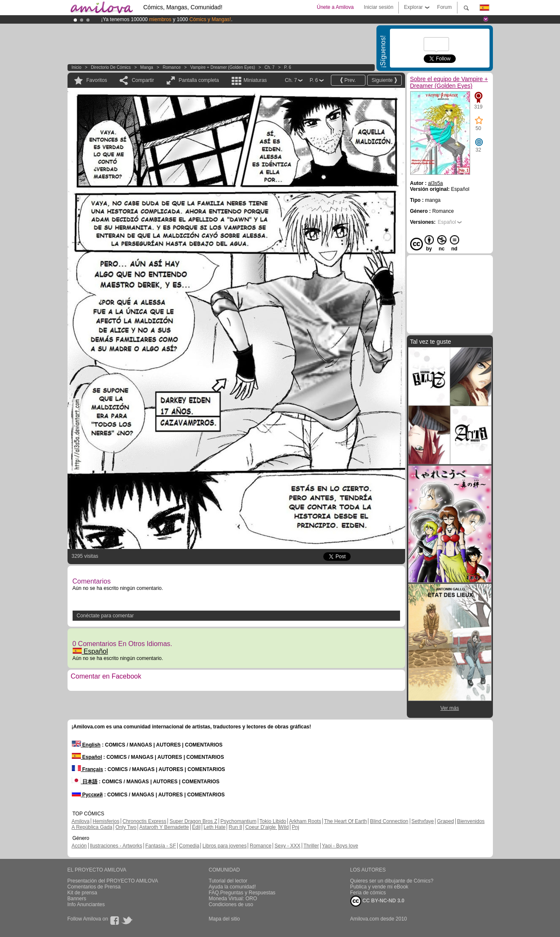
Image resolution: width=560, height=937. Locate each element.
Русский (87, 795)
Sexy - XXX (287, 846)
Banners (77, 899)
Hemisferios (106, 821)
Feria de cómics (368, 893)
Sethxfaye (423, 821)
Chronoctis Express (144, 821)
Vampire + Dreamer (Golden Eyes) (223, 67)
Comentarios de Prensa (94, 887)
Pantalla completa (199, 80)
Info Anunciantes (86, 904)
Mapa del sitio (225, 919)
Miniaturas (255, 80)
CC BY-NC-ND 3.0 (377, 901)
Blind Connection (389, 821)
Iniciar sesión (379, 7)
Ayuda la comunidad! (233, 887)
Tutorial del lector (228, 881)
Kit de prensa (83, 893)
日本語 (85, 782)
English (86, 745)
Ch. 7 (270, 67)
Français (88, 769)
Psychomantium (238, 821)
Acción (79, 846)
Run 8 (235, 827)
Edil (196, 827)
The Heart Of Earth (345, 821)
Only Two (126, 827)
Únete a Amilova (335, 7)
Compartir (143, 80)
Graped (446, 821)
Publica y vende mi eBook (379, 887)
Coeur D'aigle (261, 827)
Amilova (81, 821)
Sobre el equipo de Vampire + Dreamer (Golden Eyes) (449, 82)
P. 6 (288, 67)
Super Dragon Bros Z (193, 821)
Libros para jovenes (225, 846)
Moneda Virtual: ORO (233, 899)
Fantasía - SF (161, 846)
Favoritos (97, 80)
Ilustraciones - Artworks (116, 846)
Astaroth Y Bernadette (164, 827)
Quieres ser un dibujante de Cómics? (392, 881)
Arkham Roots (305, 821)
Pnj (296, 827)
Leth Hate (214, 827)
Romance (172, 67)
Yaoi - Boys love (340, 846)
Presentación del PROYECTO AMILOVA (113, 881)
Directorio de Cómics (111, 67)
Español (90, 651)
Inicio (77, 67)
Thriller (311, 846)
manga (147, 67)
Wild (284, 827)
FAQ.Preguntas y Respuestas (242, 893)
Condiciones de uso (231, 904)
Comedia (189, 846)
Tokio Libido (273, 821)
